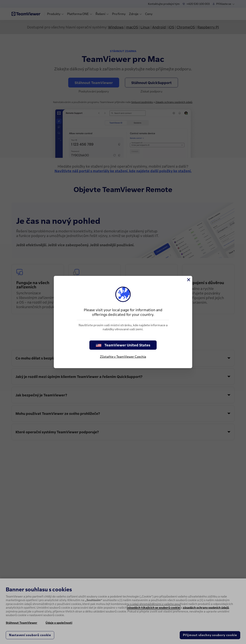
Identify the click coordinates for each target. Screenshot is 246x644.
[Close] (188, 280)
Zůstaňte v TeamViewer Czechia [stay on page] (123, 357)
